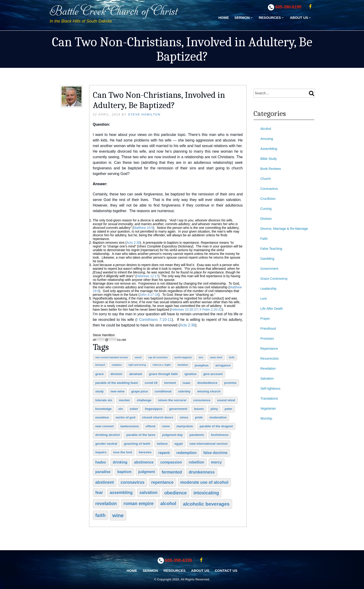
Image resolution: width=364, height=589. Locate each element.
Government (269, 269)
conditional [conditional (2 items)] (163, 391)
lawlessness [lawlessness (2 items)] (130, 426)
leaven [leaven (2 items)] (199, 409)
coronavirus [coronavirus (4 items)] (133, 482)
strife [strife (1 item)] (232, 357)
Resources (272, 18)
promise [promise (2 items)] (230, 383)
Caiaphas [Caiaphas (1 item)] (117, 365)
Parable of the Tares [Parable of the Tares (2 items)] (141, 435)
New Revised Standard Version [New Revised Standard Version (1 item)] (112, 357)
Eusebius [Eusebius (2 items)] (102, 417)
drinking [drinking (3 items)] (120, 462)
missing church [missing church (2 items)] (209, 391)
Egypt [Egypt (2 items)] (179, 444)
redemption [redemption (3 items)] (187, 453)
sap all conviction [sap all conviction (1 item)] (158, 357)
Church (266, 179)
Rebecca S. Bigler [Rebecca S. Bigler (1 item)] (162, 365)
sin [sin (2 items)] (121, 409)
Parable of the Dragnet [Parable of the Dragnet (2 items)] (216, 426)
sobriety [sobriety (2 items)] (184, 391)
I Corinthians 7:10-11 (154, 320)
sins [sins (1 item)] (201, 357)
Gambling (267, 259)
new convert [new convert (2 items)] (105, 426)
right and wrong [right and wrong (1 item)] (137, 365)
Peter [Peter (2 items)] (229, 409)
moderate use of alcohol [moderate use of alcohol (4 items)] (204, 482)
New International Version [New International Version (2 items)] (209, 444)
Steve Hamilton (144, 114)
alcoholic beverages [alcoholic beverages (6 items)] (206, 504)
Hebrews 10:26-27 (184, 309)
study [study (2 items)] (100, 391)
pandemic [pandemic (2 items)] (197, 435)
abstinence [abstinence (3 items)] (144, 462)
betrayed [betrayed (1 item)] (100, 365)
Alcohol (266, 129)
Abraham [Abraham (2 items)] (136, 374)
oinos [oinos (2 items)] (184, 417)
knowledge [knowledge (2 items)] (104, 409)
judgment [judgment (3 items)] (147, 472)
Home (224, 18)
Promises (267, 339)
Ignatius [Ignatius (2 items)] (191, 374)
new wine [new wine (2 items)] (117, 391)
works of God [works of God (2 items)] (125, 417)
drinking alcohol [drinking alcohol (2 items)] (108, 435)
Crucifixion (268, 199)
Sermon (244, 18)
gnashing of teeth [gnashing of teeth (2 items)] (137, 444)
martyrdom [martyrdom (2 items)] (185, 426)
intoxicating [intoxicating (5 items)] (206, 493)
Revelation (268, 369)
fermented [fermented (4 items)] (172, 472)
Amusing (267, 139)
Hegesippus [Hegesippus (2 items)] (154, 409)
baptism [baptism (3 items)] (124, 472)
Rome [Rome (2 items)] (166, 426)
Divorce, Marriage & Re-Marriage (284, 229)
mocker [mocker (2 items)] (124, 400)
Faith (264, 239)
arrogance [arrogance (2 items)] (223, 365)
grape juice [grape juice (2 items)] (140, 391)
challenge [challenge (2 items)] (144, 400)
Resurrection (270, 359)
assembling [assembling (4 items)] (121, 493)
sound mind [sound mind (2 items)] (226, 400)
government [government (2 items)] (178, 409)
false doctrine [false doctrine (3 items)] (215, 453)
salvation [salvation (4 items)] (149, 493)
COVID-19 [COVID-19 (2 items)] (151, 383)
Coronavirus (269, 189)
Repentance (269, 349)
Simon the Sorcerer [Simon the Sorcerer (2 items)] (172, 400)
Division (266, 219)
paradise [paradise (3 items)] (103, 472)
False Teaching (271, 249)
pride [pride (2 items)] (199, 417)
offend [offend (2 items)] (150, 426)
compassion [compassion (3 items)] (171, 462)
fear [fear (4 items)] (99, 493)
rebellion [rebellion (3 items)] (197, 462)
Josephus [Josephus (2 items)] (202, 365)
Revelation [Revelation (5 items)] (106, 503)
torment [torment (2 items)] (170, 383)
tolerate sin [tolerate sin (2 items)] (104, 400)
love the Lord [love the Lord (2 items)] (123, 452)
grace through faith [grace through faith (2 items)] (163, 374)
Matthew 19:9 (143, 228)
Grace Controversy (274, 279)
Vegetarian (268, 408)
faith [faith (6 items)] (101, 515)
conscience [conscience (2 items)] (202, 400)
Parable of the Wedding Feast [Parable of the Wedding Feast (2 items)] (117, 383)
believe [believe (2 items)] (162, 444)
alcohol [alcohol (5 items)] (168, 503)
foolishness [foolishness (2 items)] (220, 435)
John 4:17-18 (149, 295)
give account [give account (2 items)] (213, 374)
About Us (301, 18)
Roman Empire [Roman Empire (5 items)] (139, 503)
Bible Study (269, 159)
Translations (269, 398)
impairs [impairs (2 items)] (101, 452)
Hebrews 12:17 (147, 276)
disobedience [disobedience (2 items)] (207, 383)
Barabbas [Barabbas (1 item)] (183, 365)
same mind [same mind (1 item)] (216, 357)
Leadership (268, 289)
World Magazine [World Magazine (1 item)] (183, 357)
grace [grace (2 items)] (100, 374)
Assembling (269, 149)
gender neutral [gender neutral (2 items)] (106, 444)
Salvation (267, 378)
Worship (266, 418)
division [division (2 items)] (116, 374)
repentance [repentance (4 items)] (162, 482)
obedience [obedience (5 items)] (176, 493)
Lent (264, 299)
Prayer (265, 319)
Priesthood (268, 329)
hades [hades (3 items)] (101, 462)
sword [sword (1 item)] (138, 357)
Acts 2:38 (133, 243)
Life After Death (272, 309)
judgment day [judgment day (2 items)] (172, 435)
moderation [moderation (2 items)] (218, 417)
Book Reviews (271, 169)
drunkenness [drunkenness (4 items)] (202, 472)
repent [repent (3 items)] (164, 453)
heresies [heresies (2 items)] (145, 452)
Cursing (266, 209)
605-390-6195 (288, 7)
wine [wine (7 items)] (118, 515)
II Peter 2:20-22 (211, 309)
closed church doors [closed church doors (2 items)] (158, 417)
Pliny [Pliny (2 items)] (214, 409)
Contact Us (226, 571)
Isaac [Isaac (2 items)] (187, 383)
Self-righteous (270, 388)
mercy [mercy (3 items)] (216, 462)
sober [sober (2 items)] (134, 409)
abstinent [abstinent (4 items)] (105, 482)
